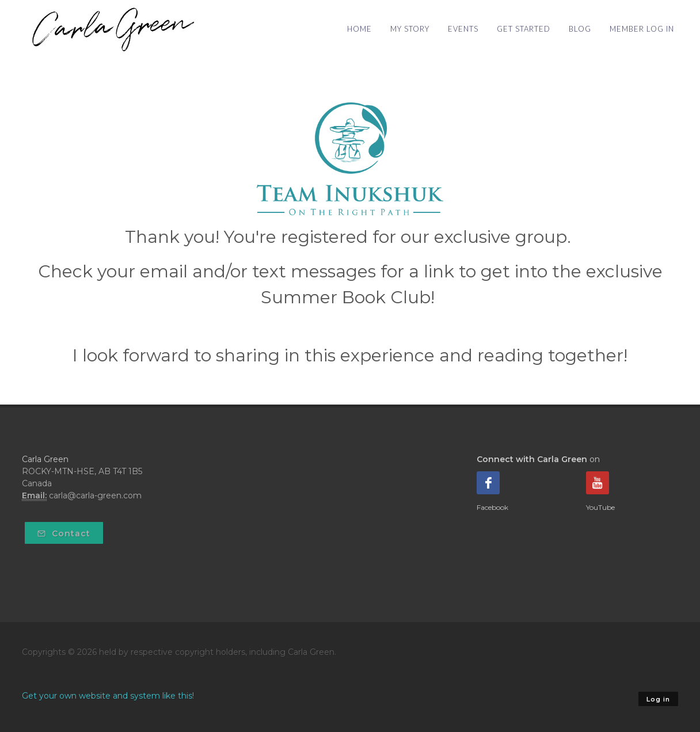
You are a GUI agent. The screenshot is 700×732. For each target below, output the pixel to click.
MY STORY (410, 29)
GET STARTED (524, 29)
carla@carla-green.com (95, 495)
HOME (359, 29)
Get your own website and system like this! (108, 696)
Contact (64, 533)
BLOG (580, 29)
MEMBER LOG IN (642, 29)
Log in (658, 699)
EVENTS (463, 29)
